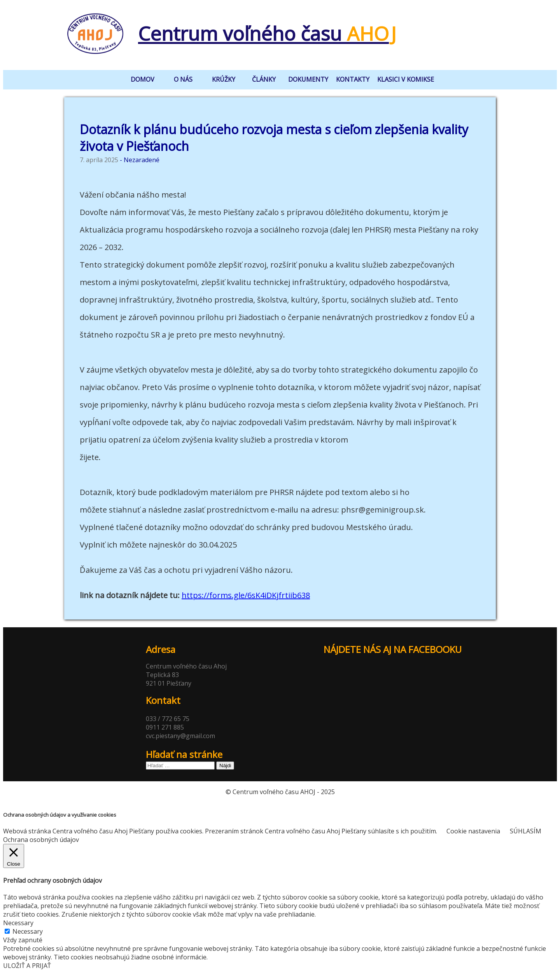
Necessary (28, 931)
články (264, 79)
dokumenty (308, 79)
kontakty (353, 79)
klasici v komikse (406, 79)
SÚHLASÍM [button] (526, 831)
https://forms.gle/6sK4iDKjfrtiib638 (246, 595)
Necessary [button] (18, 923)
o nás (183, 79)
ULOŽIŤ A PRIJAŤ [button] (27, 966)
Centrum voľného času (263, 33)
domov (143, 79)
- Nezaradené (140, 160)
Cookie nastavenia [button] (473, 831)
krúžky (224, 79)
